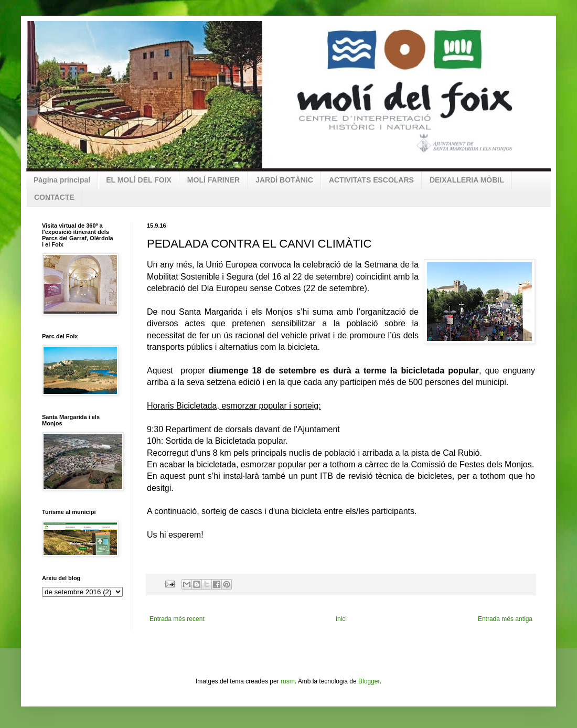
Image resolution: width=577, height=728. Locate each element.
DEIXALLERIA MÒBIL (467, 180)
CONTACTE (54, 197)
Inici (341, 619)
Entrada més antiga (505, 619)
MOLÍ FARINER (213, 180)
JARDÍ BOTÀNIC (284, 180)
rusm (288, 681)
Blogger (369, 681)
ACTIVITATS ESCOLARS (371, 180)
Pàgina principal (62, 180)
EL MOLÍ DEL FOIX (139, 180)
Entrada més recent (177, 619)
